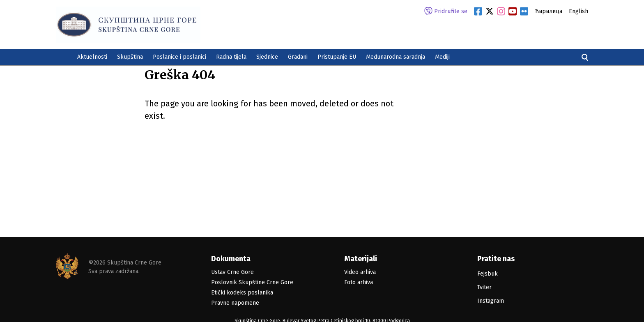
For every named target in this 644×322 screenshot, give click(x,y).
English (578, 11)
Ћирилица (549, 11)
